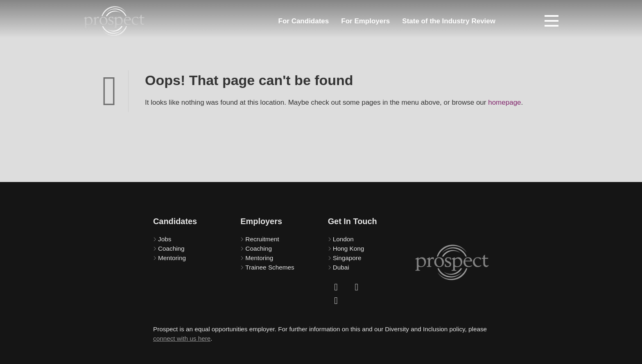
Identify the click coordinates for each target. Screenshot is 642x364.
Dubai (341, 267)
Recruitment (262, 239)
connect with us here (182, 338)
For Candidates (304, 21)
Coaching (171, 248)
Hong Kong (349, 248)
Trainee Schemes (270, 267)
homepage (504, 102)
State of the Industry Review (449, 21)
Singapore (347, 258)
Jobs (165, 239)
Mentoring (172, 258)
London (343, 239)
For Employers (365, 21)
